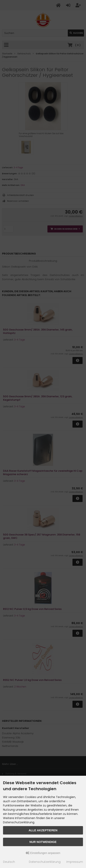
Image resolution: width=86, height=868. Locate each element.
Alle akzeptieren (43, 830)
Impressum (75, 862)
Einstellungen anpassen (43, 853)
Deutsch (9, 862)
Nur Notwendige (43, 842)
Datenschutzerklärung (45, 862)
